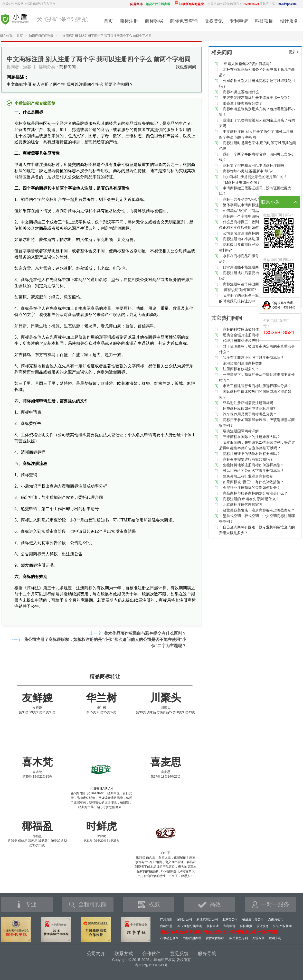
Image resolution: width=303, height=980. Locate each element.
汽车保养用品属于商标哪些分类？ (250, 414)
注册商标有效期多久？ (241, 369)
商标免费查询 (184, 21)
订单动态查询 (169, 938)
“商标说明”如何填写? (239, 290)
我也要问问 (186, 67)
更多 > (294, 52)
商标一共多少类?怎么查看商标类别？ (253, 199)
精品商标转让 (105, 676)
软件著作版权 (215, 938)
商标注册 (129, 21)
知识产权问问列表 (41, 36)
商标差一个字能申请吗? (242, 216)
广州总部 (166, 919)
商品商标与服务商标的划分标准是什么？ (255, 493)
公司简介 (96, 954)
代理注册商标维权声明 (241, 341)
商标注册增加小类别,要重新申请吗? (251, 239)
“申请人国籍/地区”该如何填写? (247, 64)
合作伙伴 (151, 954)
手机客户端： (278, 4)
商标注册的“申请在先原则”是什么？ (251, 499)
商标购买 (154, 21)
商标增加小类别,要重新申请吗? (248, 171)
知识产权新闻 (282, 926)
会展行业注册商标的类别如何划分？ (252, 488)
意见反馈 (179, 954)
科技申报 (246, 926)
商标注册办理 (192, 938)
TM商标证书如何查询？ (242, 182)
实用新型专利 (239, 938)
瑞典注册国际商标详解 (241, 431)
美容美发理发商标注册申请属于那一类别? (256, 98)
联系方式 (124, 954)
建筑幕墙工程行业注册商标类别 (248, 476)
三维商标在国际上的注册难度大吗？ (252, 437)
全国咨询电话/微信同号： (233, 4)
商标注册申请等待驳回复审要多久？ (252, 284)
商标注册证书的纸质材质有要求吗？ (252, 454)
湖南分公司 (276, 919)
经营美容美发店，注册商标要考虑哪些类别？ (259, 510)
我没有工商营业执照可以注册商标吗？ (253, 358)
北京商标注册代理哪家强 (243, 505)
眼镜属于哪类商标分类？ (243, 103)
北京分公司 (230, 919)
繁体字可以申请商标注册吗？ (246, 205)
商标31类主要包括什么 (241, 92)
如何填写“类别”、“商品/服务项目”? (250, 211)
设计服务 (289, 21)
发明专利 (275, 938)
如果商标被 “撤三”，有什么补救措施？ (253, 482)
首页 (108, 21)
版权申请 (213, 926)
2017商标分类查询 (189, 926)
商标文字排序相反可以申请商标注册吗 (253, 165)
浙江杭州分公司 (207, 919)
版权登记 (214, 21)
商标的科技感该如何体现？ (244, 329)
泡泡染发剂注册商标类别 (243, 363)
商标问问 (68, 67)
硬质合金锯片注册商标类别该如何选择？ (255, 335)
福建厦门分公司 (253, 919)
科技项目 (264, 21)
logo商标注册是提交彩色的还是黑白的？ (255, 177)
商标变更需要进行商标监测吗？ (248, 459)
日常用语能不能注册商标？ (244, 267)
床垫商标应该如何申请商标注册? (249, 408)
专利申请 (239, 21)
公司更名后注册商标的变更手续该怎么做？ (257, 233)
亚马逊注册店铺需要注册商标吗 (248, 403)
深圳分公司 (184, 919)
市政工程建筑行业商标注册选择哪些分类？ (257, 386)
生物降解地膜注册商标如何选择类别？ (253, 465)
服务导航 (207, 954)
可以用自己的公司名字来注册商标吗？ (253, 471)
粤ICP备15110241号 (151, 965)
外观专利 (258, 938)
